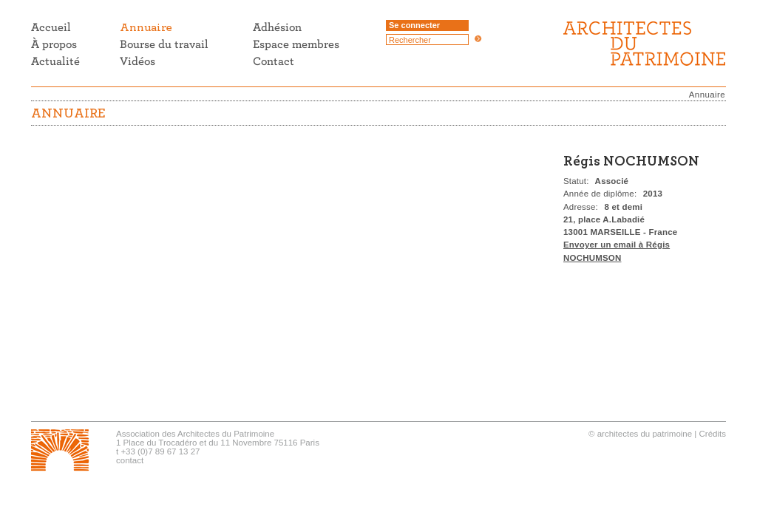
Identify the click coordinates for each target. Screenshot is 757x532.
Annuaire (707, 95)
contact (130, 460)
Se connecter (414, 25)
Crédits (713, 434)
